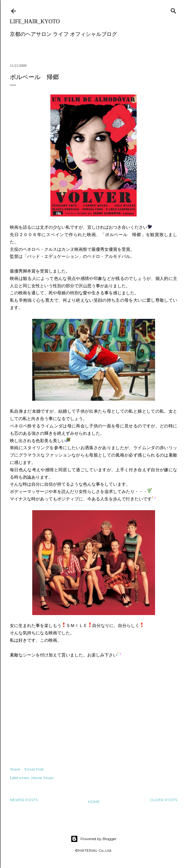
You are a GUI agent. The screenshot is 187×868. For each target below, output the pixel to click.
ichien (24, 778)
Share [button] (15, 769)
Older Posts (164, 800)
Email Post (34, 769)
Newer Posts (24, 800)
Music (49, 778)
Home (94, 802)
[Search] (173, 10)
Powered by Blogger (94, 839)
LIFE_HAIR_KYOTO (35, 21)
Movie (37, 778)
